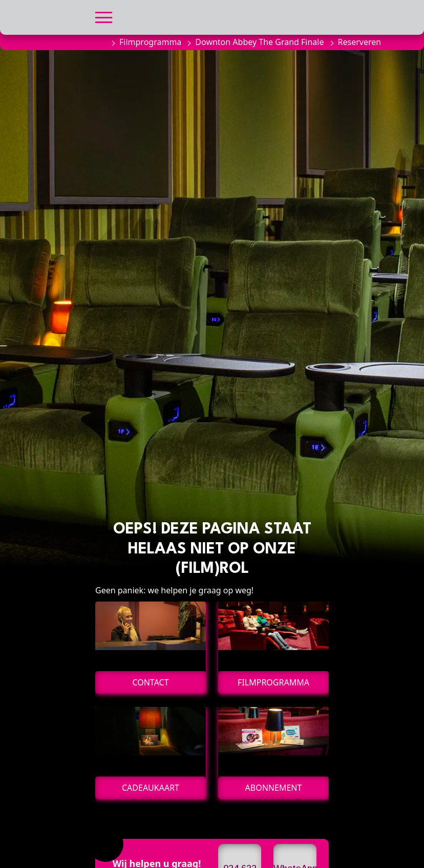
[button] (104, 16)
